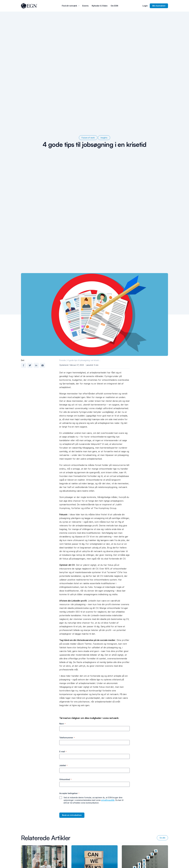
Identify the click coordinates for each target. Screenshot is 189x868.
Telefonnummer (67, 738)
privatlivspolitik (108, 800)
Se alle (162, 838)
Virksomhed (65, 779)
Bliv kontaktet (159, 6)
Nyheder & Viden (100, 6)
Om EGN (114, 6)
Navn (62, 724)
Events (85, 6)
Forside (62, 360)
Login (145, 6)
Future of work (88, 138)
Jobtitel (63, 765)
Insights (104, 138)
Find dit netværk (71, 6)
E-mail (63, 752)
